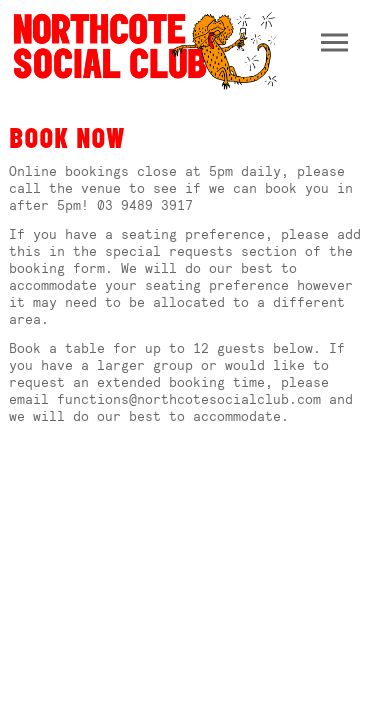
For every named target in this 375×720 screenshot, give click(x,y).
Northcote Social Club (143, 49)
